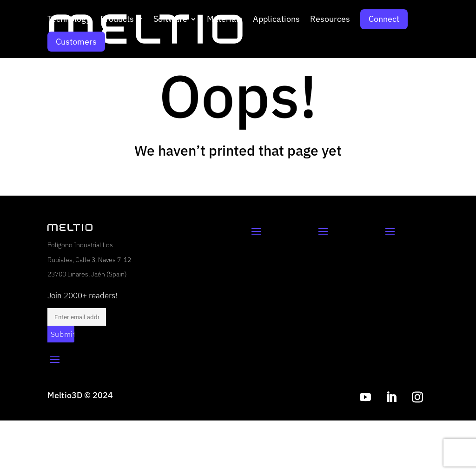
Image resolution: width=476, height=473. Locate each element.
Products (117, 20)
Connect (384, 19)
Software (170, 20)
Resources (330, 20)
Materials (225, 20)
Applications (276, 20)
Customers (76, 42)
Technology (69, 20)
